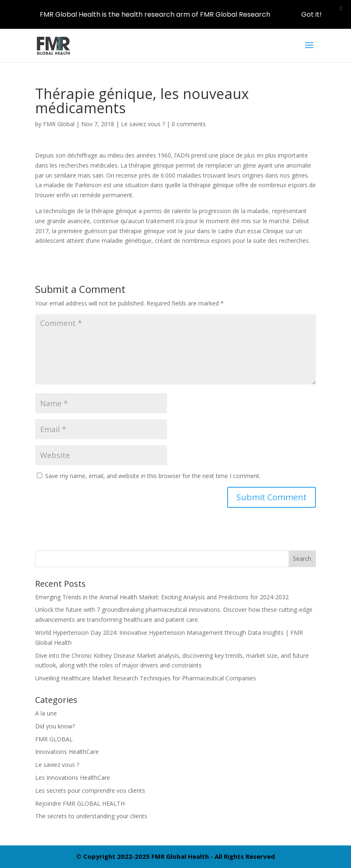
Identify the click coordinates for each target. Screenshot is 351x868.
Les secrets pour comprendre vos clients (90, 790)
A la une (46, 713)
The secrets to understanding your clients (91, 816)
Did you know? (55, 726)
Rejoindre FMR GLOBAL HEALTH (80, 803)
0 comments (189, 124)
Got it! (311, 14)
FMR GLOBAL (54, 739)
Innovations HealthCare (67, 752)
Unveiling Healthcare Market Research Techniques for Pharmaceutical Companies (146, 678)
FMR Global (59, 124)
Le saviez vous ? (143, 124)
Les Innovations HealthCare (73, 778)
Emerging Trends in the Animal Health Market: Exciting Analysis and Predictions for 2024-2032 (162, 597)
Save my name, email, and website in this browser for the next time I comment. (153, 476)
